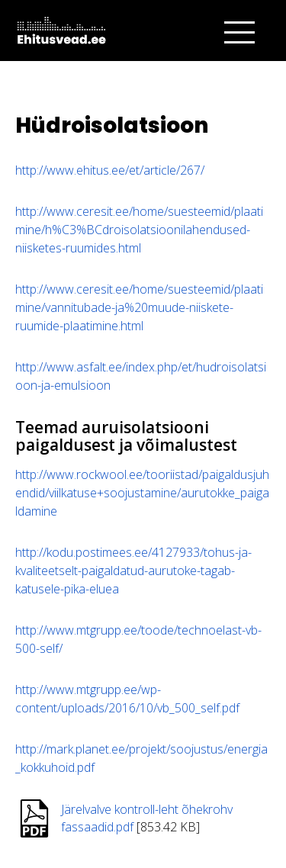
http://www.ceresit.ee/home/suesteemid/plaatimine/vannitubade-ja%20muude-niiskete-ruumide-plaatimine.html (139, 307)
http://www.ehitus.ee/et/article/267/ (110, 170)
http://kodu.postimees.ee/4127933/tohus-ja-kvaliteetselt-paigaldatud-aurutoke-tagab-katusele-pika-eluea (133, 571)
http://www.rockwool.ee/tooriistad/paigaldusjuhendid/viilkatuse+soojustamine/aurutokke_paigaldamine (142, 493)
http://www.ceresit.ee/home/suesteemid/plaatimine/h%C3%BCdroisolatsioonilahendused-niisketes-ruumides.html (139, 230)
